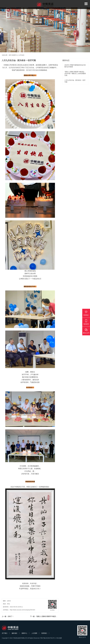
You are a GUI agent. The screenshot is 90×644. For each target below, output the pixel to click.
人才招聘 (34, 633)
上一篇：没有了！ (8, 616)
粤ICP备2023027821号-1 (48, 638)
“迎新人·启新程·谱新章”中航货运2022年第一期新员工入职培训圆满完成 (75, 73)
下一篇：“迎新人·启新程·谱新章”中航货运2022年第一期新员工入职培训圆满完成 (57, 616)
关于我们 (5, 633)
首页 (10, 55)
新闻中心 (15, 55)
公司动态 (22, 55)
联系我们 (44, 633)
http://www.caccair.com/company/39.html (22, 610)
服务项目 (15, 633)
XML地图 (59, 638)
